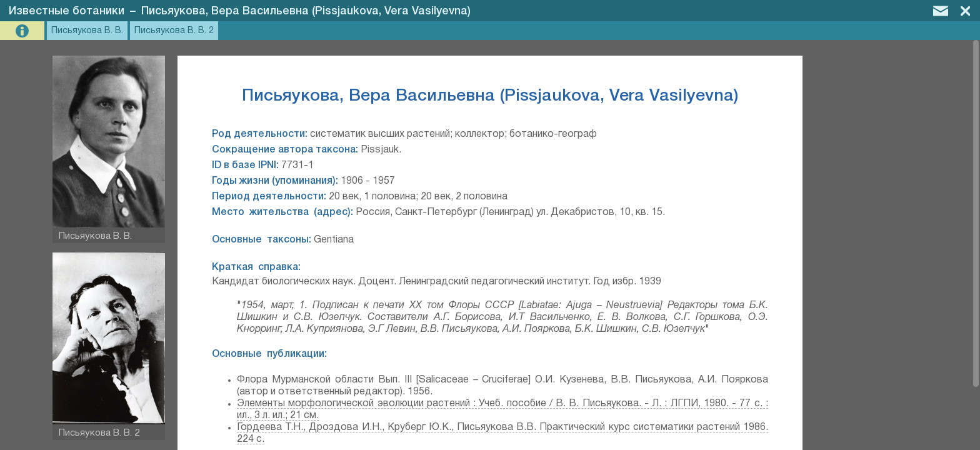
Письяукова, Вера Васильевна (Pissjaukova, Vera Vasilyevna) (306, 11)
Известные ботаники (67, 11)
